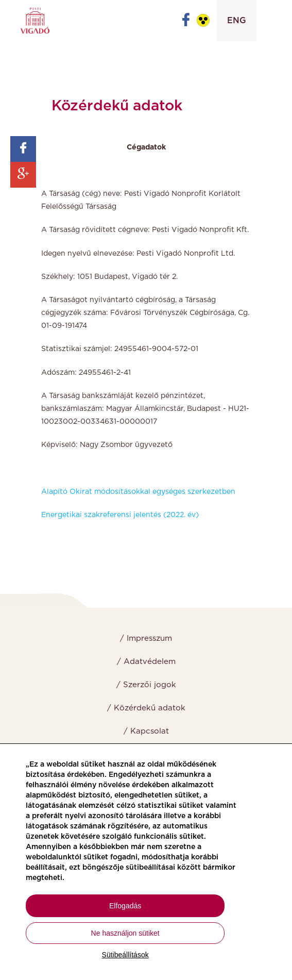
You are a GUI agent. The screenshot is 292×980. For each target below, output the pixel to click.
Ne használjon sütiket (125, 933)
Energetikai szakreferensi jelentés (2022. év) (120, 515)
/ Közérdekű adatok (146, 708)
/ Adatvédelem (146, 662)
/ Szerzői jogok (146, 685)
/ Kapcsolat (146, 731)
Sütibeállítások (125, 955)
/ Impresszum (146, 638)
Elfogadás (125, 906)
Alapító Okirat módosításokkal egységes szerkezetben (138, 492)
